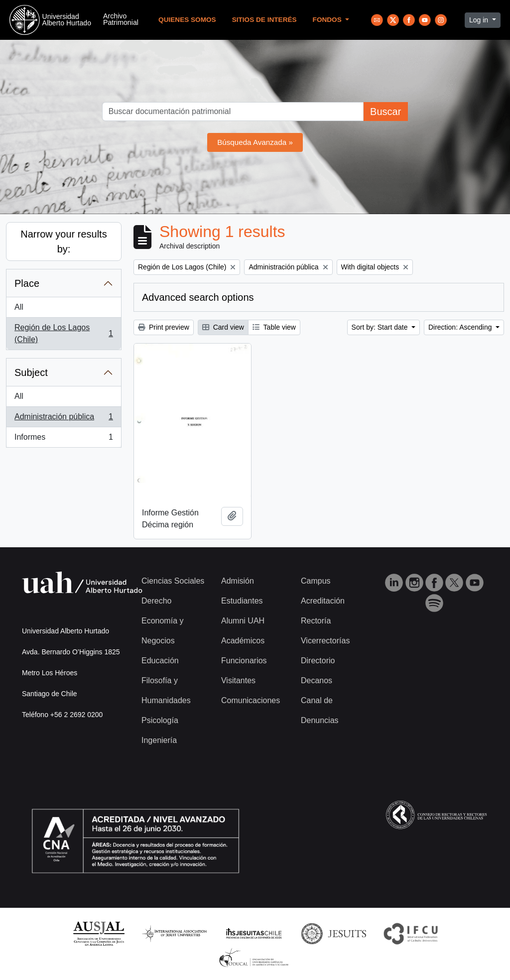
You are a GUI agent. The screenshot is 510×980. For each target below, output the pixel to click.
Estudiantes (242, 601)
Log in (480, 20)
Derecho (156, 601)
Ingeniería (159, 740)
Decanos (317, 680)
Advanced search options (198, 297)
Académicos (243, 641)
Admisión (238, 581)
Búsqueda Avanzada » (255, 142)
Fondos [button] (328, 20)
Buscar (385, 112)
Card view (223, 327)
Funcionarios (244, 661)
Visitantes (238, 680)
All (19, 307)
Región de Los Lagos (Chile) (64, 333)
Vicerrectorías (325, 641)
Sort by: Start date (381, 327)
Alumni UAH (243, 621)
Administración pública (64, 419)
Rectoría (316, 621)
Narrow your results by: (64, 242)
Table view (274, 327)
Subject (31, 372)
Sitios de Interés (264, 20)
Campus (316, 581)
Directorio (318, 661)
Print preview (164, 327)
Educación (160, 661)
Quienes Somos (187, 20)
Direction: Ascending (461, 327)
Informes (64, 439)
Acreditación (323, 601)
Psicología (160, 720)
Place (27, 283)
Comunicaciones (251, 700)
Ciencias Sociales (173, 581)
